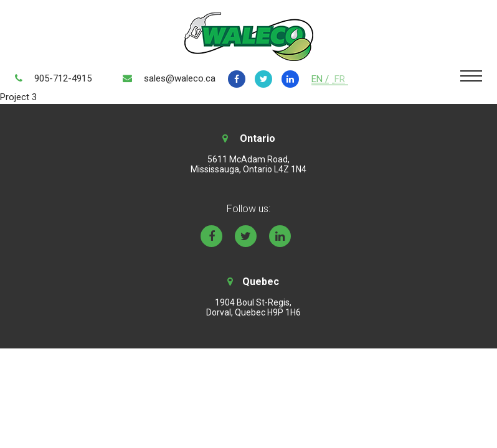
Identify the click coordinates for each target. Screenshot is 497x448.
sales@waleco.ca (180, 78)
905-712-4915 (63, 78)
